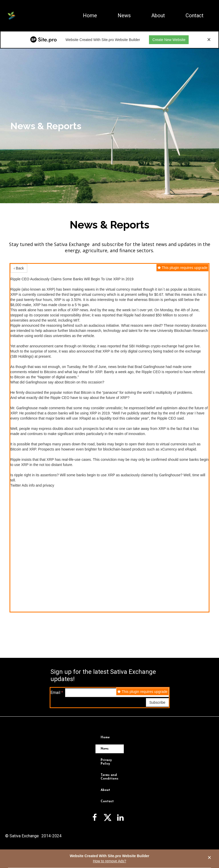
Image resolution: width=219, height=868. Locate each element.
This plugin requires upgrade (182, 268)
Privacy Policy (106, 762)
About (158, 15)
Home (90, 15)
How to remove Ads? (110, 861)
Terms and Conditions (110, 777)
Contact (195, 15)
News (124, 15)
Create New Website (169, 40)
